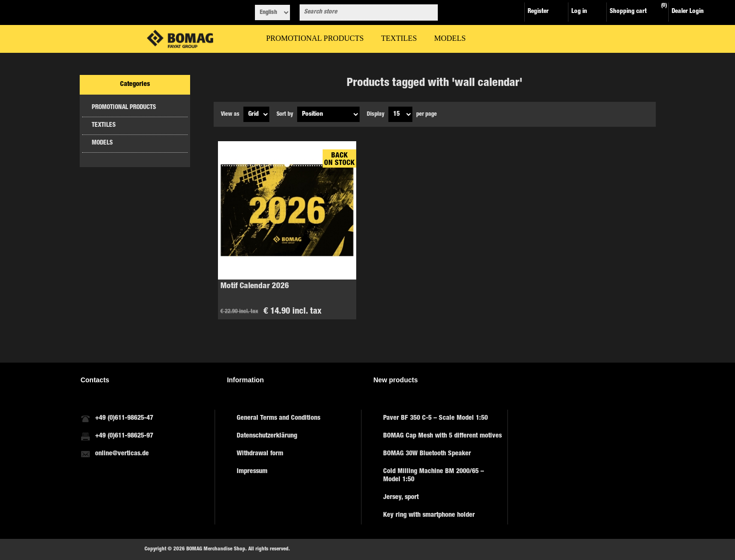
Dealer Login (688, 12)
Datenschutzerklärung (267, 436)
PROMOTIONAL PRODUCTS (124, 108)
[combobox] (360, 12)
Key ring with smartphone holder (429, 515)
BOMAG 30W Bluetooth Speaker (427, 454)
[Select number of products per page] (400, 114)
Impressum (252, 472)
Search (429, 12)
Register (538, 12)
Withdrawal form (260, 454)
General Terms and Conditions (278, 418)
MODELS (102, 143)
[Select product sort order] (328, 114)
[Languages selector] (272, 12)
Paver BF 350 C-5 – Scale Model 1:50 (435, 418)
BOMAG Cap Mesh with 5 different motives (442, 436)
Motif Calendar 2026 (255, 286)
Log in (579, 12)
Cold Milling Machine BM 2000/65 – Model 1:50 (434, 476)
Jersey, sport (401, 498)
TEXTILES (104, 126)
